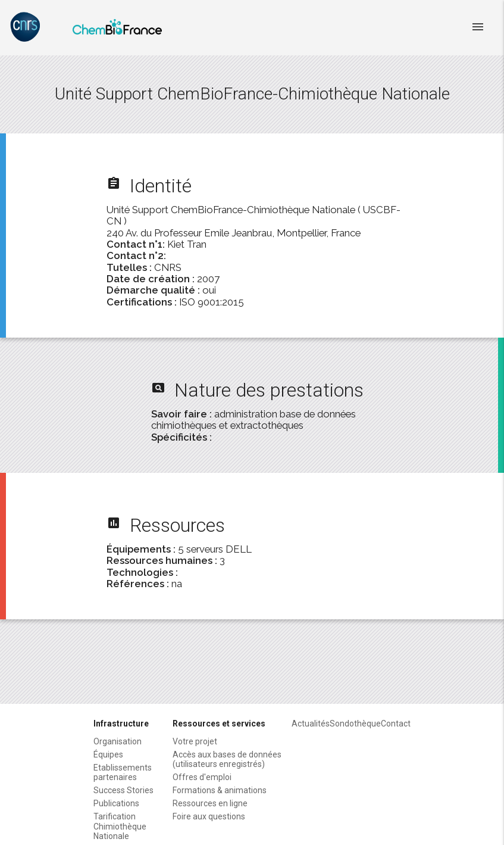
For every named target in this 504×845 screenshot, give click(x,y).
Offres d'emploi (202, 777)
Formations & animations (220, 790)
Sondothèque (355, 724)
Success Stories (123, 790)
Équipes (108, 754)
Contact (396, 724)
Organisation (118, 741)
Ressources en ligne (210, 803)
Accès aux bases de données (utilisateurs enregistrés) (227, 759)
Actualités (311, 724)
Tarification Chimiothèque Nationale (120, 826)
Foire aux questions (209, 816)
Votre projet (195, 741)
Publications (116, 803)
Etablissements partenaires (123, 772)
